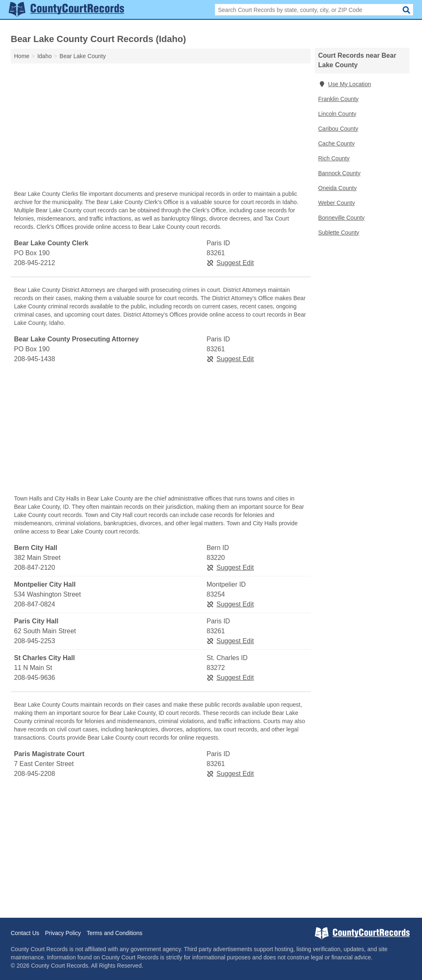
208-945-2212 (35, 263)
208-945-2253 (35, 641)
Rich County (334, 158)
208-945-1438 (35, 359)
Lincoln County (337, 114)
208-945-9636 (35, 678)
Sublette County (339, 233)
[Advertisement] (161, 129)
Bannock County (339, 173)
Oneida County (337, 188)
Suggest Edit (230, 263)
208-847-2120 (35, 568)
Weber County (336, 203)
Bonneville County (341, 218)
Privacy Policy (63, 933)
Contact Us (25, 933)
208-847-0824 (35, 604)
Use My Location (345, 84)
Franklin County (338, 99)
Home (22, 56)
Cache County (336, 143)
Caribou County (338, 129)
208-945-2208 (35, 774)
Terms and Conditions (114, 933)
